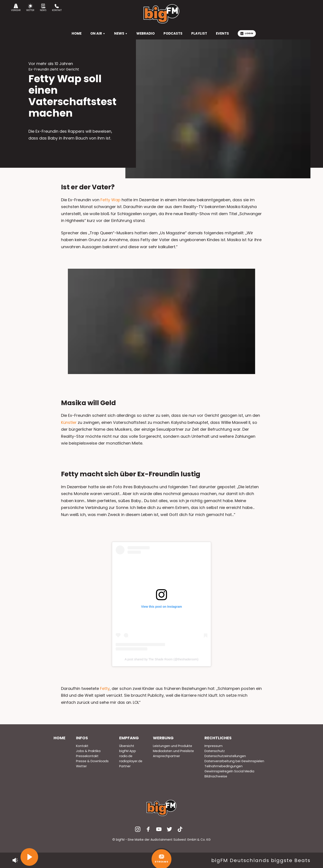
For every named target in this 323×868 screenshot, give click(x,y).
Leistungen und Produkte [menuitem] (173, 746)
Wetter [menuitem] (81, 766)
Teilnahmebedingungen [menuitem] (224, 766)
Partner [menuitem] (125, 766)
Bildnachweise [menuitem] (216, 776)
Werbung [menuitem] (163, 738)
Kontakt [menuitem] (82, 746)
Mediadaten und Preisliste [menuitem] (173, 751)
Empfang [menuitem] (129, 738)
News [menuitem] (121, 33)
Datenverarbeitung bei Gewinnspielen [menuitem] (234, 761)
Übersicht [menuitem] (127, 746)
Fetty (105, 688)
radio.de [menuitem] (126, 756)
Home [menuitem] (59, 738)
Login (247, 33)
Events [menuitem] (222, 33)
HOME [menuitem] (77, 33)
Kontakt (57, 8)
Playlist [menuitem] (199, 33)
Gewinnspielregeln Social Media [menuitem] (229, 771)
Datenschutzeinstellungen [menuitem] (225, 756)
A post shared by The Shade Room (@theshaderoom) (162, 659)
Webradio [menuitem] (146, 33)
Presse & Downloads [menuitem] (92, 761)
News (43, 8)
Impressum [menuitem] (213, 746)
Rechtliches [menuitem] (218, 738)
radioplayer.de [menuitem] (131, 761)
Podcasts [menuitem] (173, 33)
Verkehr (16, 8)
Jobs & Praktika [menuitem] (88, 751)
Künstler (69, 422)
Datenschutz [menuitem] (215, 751)
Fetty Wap (110, 200)
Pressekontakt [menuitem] (87, 756)
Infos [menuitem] (82, 738)
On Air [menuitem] (98, 33)
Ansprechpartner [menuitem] (166, 756)
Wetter (30, 8)
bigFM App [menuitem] (128, 751)
